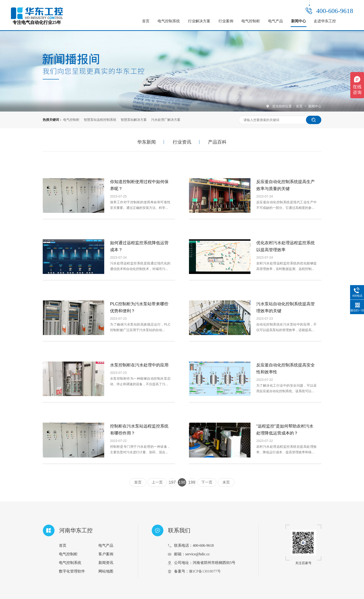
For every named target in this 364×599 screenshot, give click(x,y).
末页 (226, 482)
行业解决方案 (199, 21)
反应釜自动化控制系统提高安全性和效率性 (286, 369)
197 (172, 482)
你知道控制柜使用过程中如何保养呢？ (139, 185)
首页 (146, 21)
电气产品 (276, 21)
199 (192, 482)
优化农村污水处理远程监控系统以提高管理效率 (286, 246)
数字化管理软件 (72, 571)
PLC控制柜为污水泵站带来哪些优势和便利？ (139, 307)
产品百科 (217, 142)
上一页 (157, 482)
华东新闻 (146, 142)
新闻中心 (299, 21)
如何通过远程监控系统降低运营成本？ (139, 246)
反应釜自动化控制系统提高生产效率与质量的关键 (286, 185)
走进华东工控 (325, 21)
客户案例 (106, 554)
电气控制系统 (169, 21)
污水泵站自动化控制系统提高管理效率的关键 (286, 307)
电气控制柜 (251, 21)
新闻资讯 (106, 563)
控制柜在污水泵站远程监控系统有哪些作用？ (139, 430)
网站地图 (106, 571)
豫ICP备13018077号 (205, 571)
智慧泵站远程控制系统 (100, 120)
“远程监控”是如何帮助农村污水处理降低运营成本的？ (285, 430)
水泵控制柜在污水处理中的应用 (139, 365)
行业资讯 (182, 142)
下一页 (207, 482)
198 (182, 482)
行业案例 (226, 21)
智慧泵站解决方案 (134, 120)
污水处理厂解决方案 (166, 120)
